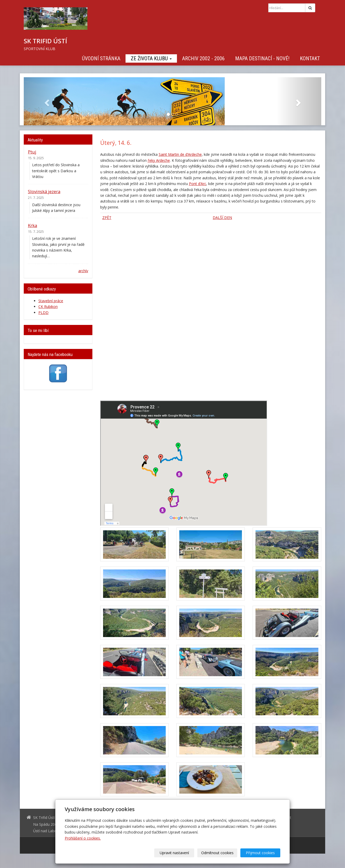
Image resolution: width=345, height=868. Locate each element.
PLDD (43, 313)
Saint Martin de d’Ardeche (180, 154)
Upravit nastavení (174, 853)
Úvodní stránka (101, 58)
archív (83, 271)
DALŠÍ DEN (222, 218)
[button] (46, 101)
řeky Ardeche (159, 160)
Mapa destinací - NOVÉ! (262, 58)
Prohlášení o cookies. (83, 838)
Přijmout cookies (260, 853)
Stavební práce (51, 301)
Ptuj (32, 152)
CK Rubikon (48, 307)
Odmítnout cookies (217, 853)
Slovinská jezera (44, 191)
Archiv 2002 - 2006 (203, 58)
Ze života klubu (151, 58)
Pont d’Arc (198, 184)
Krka (32, 225)
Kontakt (310, 58)
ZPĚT (107, 218)
